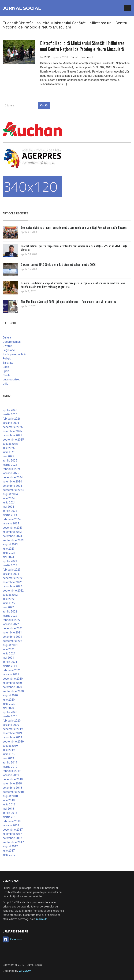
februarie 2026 (12, 419)
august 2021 (10, 645)
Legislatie (9, 350)
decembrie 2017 (13, 830)
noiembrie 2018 (12, 783)
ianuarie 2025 (11, 473)
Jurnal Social (22, 8)
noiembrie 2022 (12, 582)
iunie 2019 (9, 754)
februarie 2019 (12, 771)
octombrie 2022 (12, 586)
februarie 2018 (12, 821)
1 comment (87, 57)
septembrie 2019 (13, 742)
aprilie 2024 (10, 511)
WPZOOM (25, 971)
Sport (6, 371)
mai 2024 (8, 507)
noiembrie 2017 (12, 834)
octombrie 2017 (12, 838)
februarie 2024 (12, 519)
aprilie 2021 (10, 662)
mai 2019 (8, 758)
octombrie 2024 (12, 486)
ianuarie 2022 (11, 624)
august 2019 (10, 746)
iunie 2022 (9, 603)
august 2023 (10, 544)
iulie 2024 (9, 498)
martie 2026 (10, 414)
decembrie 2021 (13, 628)
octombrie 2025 (12, 435)
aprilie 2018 (10, 813)
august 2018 (10, 796)
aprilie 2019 (10, 763)
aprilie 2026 (10, 410)
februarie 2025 (12, 469)
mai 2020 (8, 708)
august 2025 (10, 444)
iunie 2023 (9, 553)
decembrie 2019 (13, 729)
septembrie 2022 (13, 591)
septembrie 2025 (13, 440)
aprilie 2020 (10, 712)
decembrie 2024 (13, 477)
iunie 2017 (9, 855)
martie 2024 (10, 515)
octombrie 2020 (12, 687)
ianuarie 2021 (11, 674)
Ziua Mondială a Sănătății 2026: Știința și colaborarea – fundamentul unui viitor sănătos (68, 302)
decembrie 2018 (13, 779)
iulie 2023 (9, 549)
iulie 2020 (9, 700)
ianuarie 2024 (11, 523)
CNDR (47, 57)
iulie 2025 (9, 448)
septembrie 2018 (13, 792)
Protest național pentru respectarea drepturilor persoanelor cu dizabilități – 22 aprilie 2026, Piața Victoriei (74, 248)
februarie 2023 (12, 570)
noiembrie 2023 (12, 532)
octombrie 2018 (12, 788)
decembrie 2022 (13, 578)
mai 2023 (8, 557)
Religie (7, 359)
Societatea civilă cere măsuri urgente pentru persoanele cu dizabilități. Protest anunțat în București (75, 228)
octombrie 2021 (12, 637)
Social (74, 57)
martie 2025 (10, 465)
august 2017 (10, 846)
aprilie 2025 (10, 461)
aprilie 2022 (10, 612)
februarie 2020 (12, 721)
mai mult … (43, 919)
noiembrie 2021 (12, 633)
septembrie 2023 (13, 540)
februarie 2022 (12, 620)
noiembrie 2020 (12, 683)
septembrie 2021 (13, 641)
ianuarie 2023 (11, 574)
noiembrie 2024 (12, 482)
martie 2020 (10, 716)
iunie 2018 (9, 804)
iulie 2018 (9, 800)
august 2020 (10, 695)
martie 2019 (10, 767)
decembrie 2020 (13, 679)
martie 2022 (10, 616)
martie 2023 (10, 565)
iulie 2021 (9, 649)
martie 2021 (10, 666)
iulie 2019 (9, 750)
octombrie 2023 (12, 536)
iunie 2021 (9, 653)
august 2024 (10, 494)
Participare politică (14, 354)
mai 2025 (8, 456)
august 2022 (10, 595)
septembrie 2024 (13, 490)
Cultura (7, 338)
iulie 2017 (9, 851)
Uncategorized (12, 379)
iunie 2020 (9, 704)
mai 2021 (8, 658)
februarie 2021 (12, 670)
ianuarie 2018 (11, 825)
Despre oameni (12, 342)
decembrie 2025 (13, 427)
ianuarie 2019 (11, 775)
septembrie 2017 (13, 842)
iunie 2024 (9, 502)
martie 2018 (10, 817)
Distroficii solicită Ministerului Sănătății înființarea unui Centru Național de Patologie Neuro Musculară (82, 46)
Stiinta (6, 375)
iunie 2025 (9, 452)
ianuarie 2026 (11, 423)
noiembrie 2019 (12, 733)
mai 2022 (8, 607)
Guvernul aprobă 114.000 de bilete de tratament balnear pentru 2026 (58, 265)
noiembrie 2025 (12, 431)
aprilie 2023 (10, 561)
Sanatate (8, 363)
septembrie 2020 (13, 691)
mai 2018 (8, 809)
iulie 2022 (9, 599)
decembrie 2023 (13, 528)
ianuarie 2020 (11, 725)
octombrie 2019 (12, 737)
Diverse (7, 346)
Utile (5, 384)
